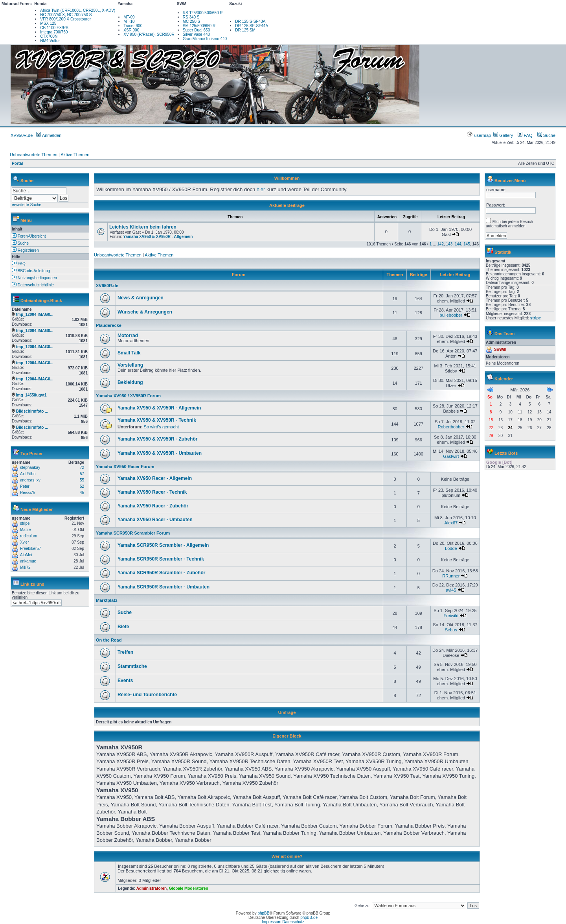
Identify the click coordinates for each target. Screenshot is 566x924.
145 (467, 244)
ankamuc (28, 561)
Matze (25, 530)
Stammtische (132, 666)
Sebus (451, 630)
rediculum (28, 536)
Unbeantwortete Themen (34, 155)
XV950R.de (22, 135)
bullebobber (451, 315)
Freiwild (451, 616)
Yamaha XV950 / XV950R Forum (128, 396)
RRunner (451, 576)
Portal (17, 163)
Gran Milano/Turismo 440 (205, 39)
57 (82, 474)
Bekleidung (130, 382)
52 (82, 486)
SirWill (500, 349)
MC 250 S (191, 21)
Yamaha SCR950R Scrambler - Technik (161, 559)
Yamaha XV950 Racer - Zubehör (153, 506)
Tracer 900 (133, 26)
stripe (25, 523)
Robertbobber (451, 427)
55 (82, 480)
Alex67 (451, 523)
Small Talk (129, 353)
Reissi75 (28, 493)
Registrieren (25, 250)
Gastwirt (451, 456)
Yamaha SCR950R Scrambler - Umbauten (164, 587)
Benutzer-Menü (510, 181)
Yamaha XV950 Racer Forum (125, 467)
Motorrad (128, 336)
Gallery (503, 135)
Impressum (271, 922)
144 (458, 244)
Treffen (125, 652)
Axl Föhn (28, 474)
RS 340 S (191, 17)
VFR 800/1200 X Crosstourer (65, 19)
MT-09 (129, 17)
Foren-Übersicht (29, 236)
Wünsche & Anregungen (145, 312)
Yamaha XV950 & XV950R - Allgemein (158, 237)
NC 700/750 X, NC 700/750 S (66, 15)
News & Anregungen (141, 298)
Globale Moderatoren (189, 888)
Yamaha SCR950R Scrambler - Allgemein (163, 545)
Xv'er (24, 542)
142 (440, 244)
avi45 (451, 590)
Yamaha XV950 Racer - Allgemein (155, 478)
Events (125, 681)
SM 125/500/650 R (199, 26)
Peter (25, 486)
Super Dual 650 (197, 30)
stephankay (30, 468)
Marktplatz (107, 600)
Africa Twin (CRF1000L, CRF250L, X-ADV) (78, 10)
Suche (546, 135)
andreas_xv (30, 480)
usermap (479, 135)
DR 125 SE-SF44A (252, 26)
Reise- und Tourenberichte (147, 695)
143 (449, 244)
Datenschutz (293, 922)
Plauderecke (109, 325)
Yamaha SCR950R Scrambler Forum (133, 533)
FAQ (525, 135)
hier (261, 189)
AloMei (26, 555)
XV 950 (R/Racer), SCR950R (149, 34)
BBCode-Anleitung (31, 271)
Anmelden (49, 135)
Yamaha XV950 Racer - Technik (152, 492)
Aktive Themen (75, 155)
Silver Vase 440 (196, 34)
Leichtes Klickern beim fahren (143, 227)
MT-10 (129, 21)
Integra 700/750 (54, 32)
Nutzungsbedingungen (34, 278)
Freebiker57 (30, 549)
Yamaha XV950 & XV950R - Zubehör (157, 439)
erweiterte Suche (27, 205)
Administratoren (152, 888)
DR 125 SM (245, 30)
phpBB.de (309, 918)
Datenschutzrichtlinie (33, 285)
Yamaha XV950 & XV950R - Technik (157, 420)
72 (82, 468)
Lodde (451, 548)
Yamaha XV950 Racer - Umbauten (155, 520)
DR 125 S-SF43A (250, 21)
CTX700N (49, 36)
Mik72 (25, 567)
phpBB (263, 913)
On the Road (109, 640)
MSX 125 (48, 23)
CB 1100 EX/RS (54, 28)
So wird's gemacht (162, 427)
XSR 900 (131, 30)
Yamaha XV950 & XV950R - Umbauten (160, 453)
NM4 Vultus (50, 41)
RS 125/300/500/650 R (203, 13)
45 (82, 493)
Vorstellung (130, 365)
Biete (123, 627)
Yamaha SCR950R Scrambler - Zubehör (161, 573)
